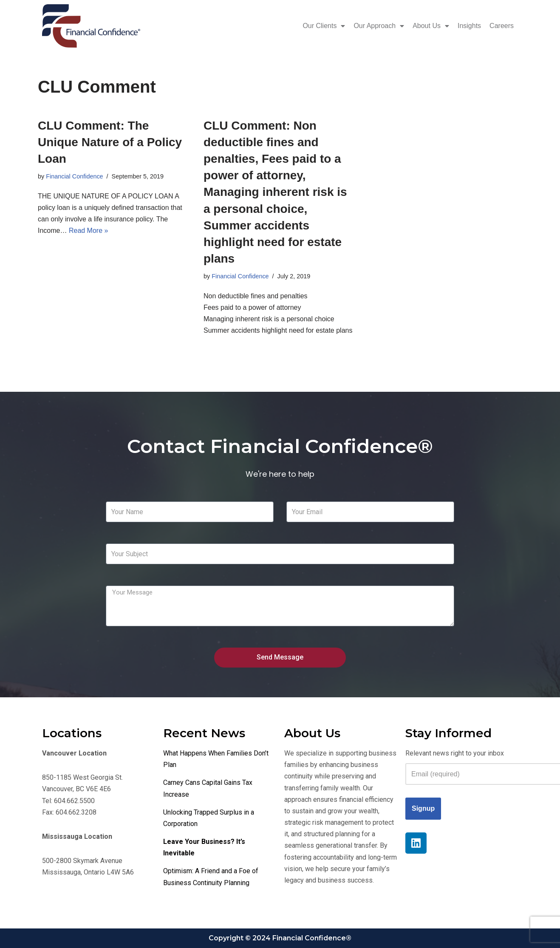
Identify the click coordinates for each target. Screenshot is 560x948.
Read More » (89, 231)
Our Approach (379, 26)
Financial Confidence (74, 176)
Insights (469, 26)
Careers (502, 26)
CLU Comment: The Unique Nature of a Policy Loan (110, 142)
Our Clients (324, 26)
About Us (431, 26)
